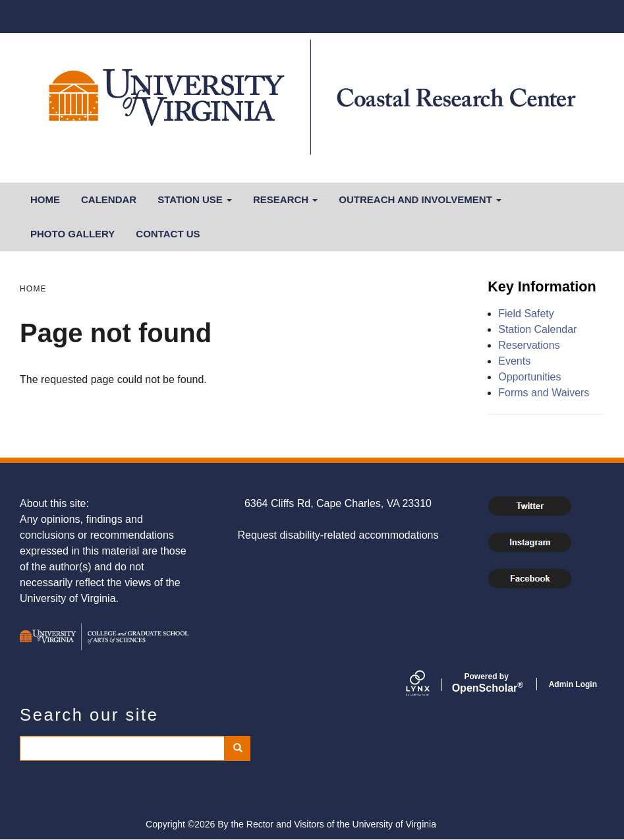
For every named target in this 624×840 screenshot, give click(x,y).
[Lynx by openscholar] (429, 684)
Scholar (487, 683)
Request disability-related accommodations (338, 535)
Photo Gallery (72, 234)
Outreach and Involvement (420, 199)
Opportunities (529, 377)
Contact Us (168, 234)
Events (514, 361)
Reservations (529, 345)
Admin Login (573, 684)
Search (242, 748)
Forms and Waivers (544, 393)
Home (45, 199)
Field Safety (526, 314)
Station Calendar (537, 329)
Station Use (195, 199)
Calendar (109, 199)
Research (285, 199)
